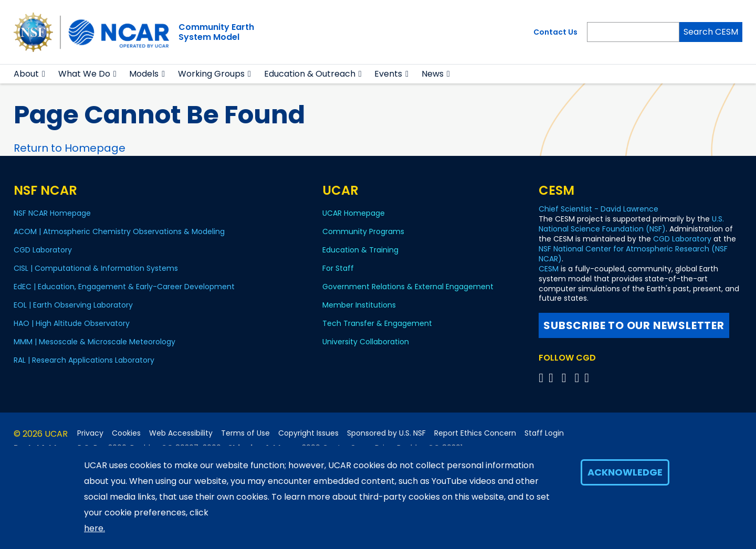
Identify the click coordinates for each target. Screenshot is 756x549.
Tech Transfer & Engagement (377, 323)
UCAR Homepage (354, 213)
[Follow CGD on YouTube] (567, 378)
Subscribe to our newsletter (634, 325)
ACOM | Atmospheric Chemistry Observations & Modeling (119, 231)
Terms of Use (245, 433)
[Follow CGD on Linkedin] (588, 378)
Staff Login (544, 433)
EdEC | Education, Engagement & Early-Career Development (124, 287)
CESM (549, 269)
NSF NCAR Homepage (52, 213)
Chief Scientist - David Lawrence (598, 209)
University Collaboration (366, 342)
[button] (44, 74)
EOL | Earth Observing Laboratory (73, 305)
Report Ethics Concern (475, 433)
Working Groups (211, 74)
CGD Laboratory (43, 250)
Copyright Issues (308, 433)
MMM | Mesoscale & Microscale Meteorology (94, 342)
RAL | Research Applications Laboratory (84, 360)
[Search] (633, 32)
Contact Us (555, 32)
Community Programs (363, 231)
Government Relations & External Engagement (408, 287)
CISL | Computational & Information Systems (96, 268)
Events (388, 74)
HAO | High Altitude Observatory (72, 323)
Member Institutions (359, 305)
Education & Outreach (310, 74)
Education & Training (360, 250)
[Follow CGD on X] (543, 378)
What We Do (84, 74)
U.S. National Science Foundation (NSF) (631, 224)
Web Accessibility (181, 433)
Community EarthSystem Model (216, 32)
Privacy (90, 433)
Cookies (126, 433)
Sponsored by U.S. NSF (386, 433)
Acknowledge (625, 472)
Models (144, 74)
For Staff (338, 268)
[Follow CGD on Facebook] (554, 378)
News (433, 74)
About (26, 74)
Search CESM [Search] (711, 32)
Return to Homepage (70, 148)
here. (94, 528)
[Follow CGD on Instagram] (578, 378)
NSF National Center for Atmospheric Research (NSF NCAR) (633, 254)
